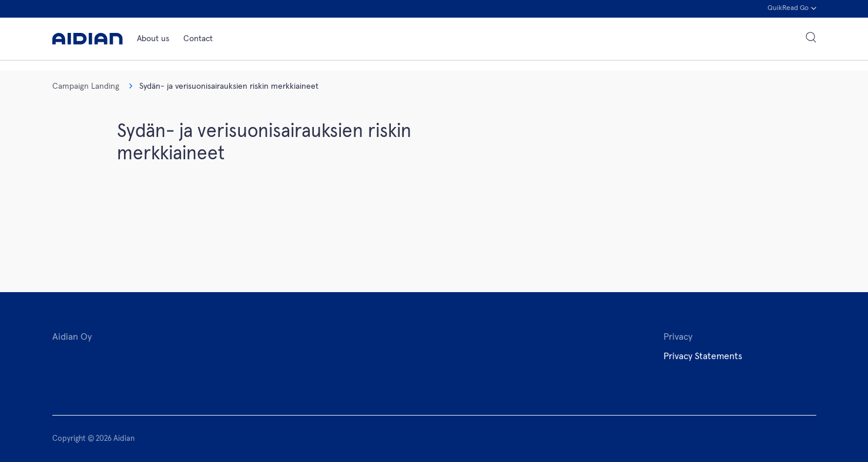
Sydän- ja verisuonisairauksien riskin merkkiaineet (224, 86)
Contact (198, 39)
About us (153, 39)
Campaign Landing (86, 86)
